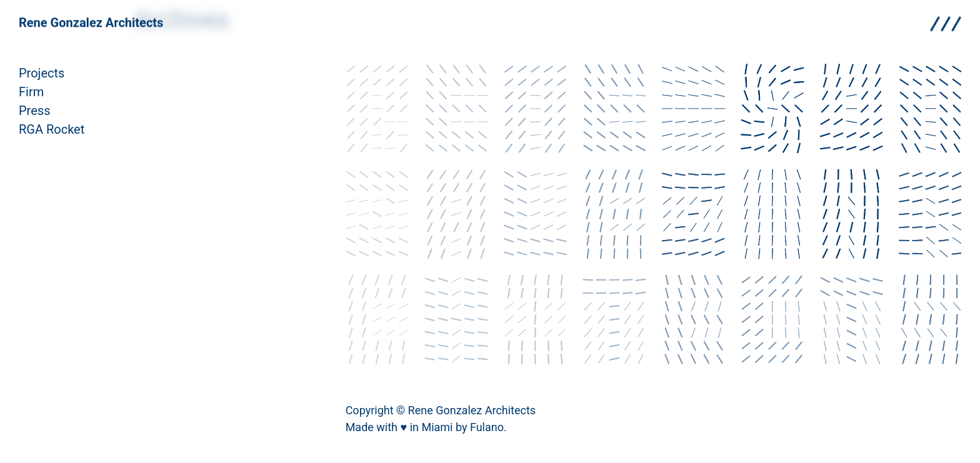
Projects (42, 73)
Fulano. (488, 427)
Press (34, 111)
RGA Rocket (52, 129)
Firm (31, 92)
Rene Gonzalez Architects (91, 21)
